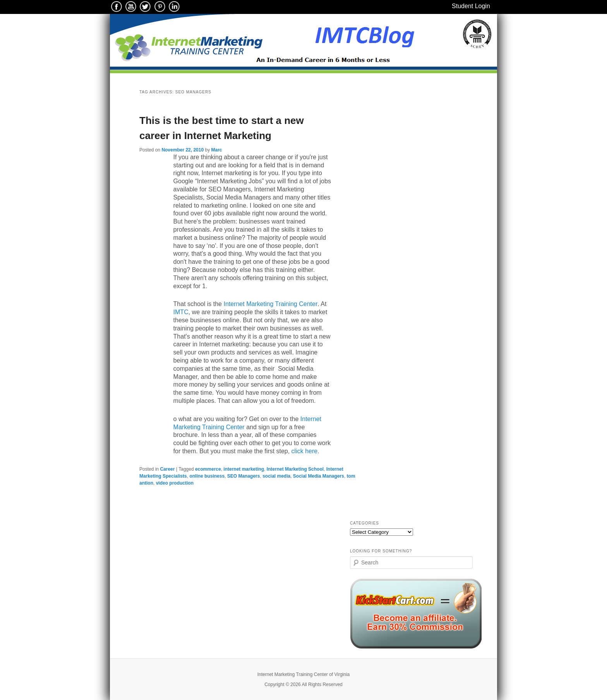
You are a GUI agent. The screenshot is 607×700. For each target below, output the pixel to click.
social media (276, 476)
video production (175, 483)
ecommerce (208, 469)
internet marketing (244, 469)
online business (207, 476)
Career (167, 469)
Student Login (471, 6)
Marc (216, 150)
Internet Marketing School (295, 469)
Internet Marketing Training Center (270, 304)
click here (305, 451)
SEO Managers (244, 476)
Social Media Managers (319, 476)
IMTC (181, 312)
